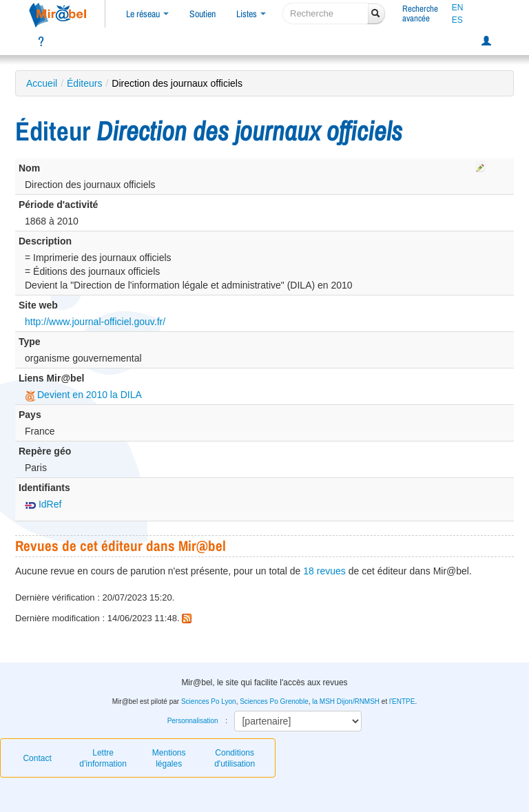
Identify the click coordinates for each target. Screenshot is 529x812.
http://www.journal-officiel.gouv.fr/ (95, 322)
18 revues (324, 571)
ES (457, 20)
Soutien (203, 14)
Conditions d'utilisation (235, 758)
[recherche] (325, 13)
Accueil (42, 83)
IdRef (43, 504)
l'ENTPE (402, 701)
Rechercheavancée (420, 13)
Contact (37, 758)
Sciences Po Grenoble (274, 701)
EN (458, 8)
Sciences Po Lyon (209, 701)
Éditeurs (84, 83)
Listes (251, 14)
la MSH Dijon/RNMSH (346, 701)
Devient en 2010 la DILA (83, 395)
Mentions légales (169, 758)
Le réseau (147, 14)
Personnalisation (193, 721)
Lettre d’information (103, 758)
